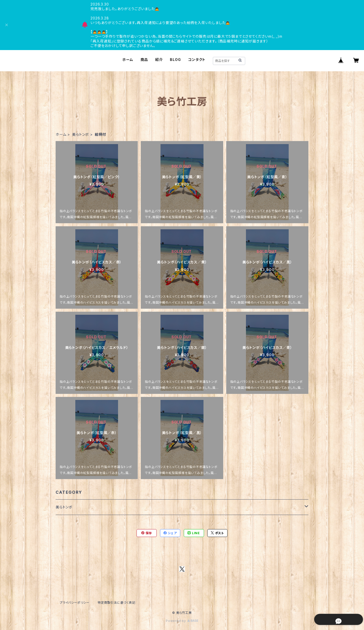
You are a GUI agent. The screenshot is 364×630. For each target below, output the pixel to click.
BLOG (175, 60)
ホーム (128, 60)
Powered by (182, 621)
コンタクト (197, 60)
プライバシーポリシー (75, 603)
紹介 (159, 60)
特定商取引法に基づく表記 (117, 603)
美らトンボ (81, 134)
